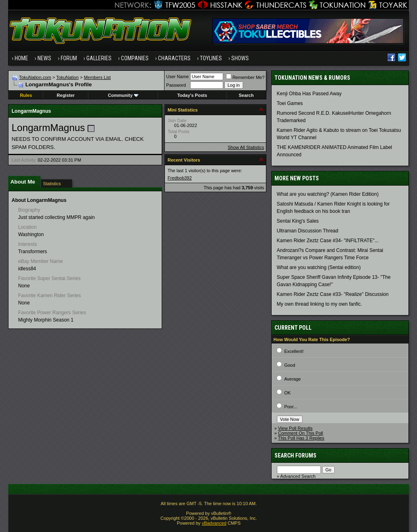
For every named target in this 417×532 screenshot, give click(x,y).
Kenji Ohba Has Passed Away (309, 94)
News (44, 58)
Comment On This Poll (301, 433)
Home (21, 58)
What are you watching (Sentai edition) (319, 267)
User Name (178, 77)
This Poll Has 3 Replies (301, 438)
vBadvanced (214, 523)
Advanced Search (298, 476)
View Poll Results (295, 428)
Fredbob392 (180, 178)
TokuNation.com (35, 77)
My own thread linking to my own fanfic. (319, 304)
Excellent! (294, 351)
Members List (97, 77)
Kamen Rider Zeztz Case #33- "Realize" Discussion (333, 294)
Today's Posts (192, 95)
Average (293, 379)
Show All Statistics (246, 147)
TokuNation (67, 77)
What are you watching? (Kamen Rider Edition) (328, 194)
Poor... (291, 407)
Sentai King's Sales (298, 221)
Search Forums (295, 455)
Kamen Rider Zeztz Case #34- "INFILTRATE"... (328, 241)
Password (176, 85)
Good (290, 365)
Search (246, 95)
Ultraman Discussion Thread (308, 231)
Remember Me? (245, 77)
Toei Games (290, 103)
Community (123, 95)
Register (66, 95)
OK (288, 393)
